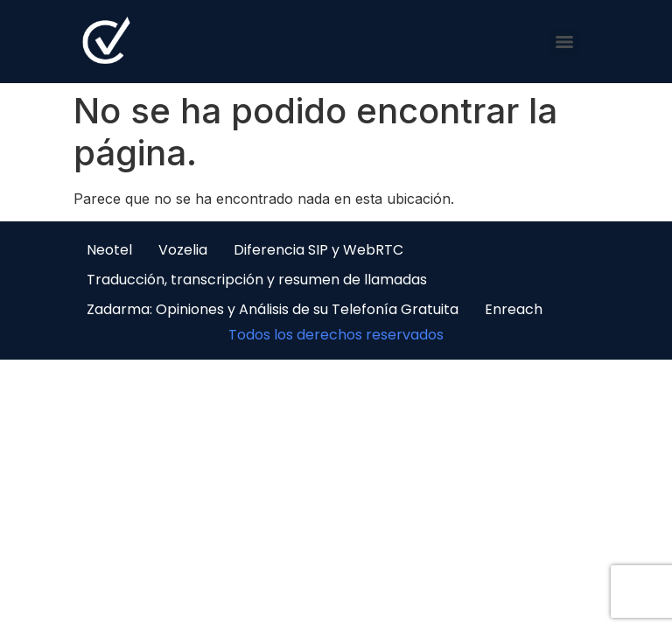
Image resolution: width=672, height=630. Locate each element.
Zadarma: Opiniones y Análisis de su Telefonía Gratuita (273, 309)
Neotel (109, 250)
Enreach (514, 309)
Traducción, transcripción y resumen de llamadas (257, 280)
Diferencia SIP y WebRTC (318, 250)
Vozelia (183, 250)
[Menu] (564, 42)
